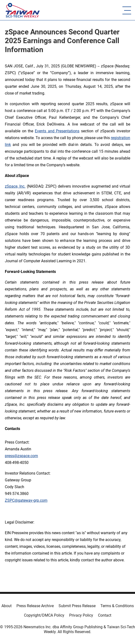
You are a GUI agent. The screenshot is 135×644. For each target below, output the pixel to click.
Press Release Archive (35, 606)
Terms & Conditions (117, 606)
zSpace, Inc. (15, 186)
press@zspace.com (21, 456)
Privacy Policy (81, 615)
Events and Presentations (57, 131)
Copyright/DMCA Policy (44, 615)
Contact (105, 615)
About (7, 606)
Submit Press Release (77, 606)
